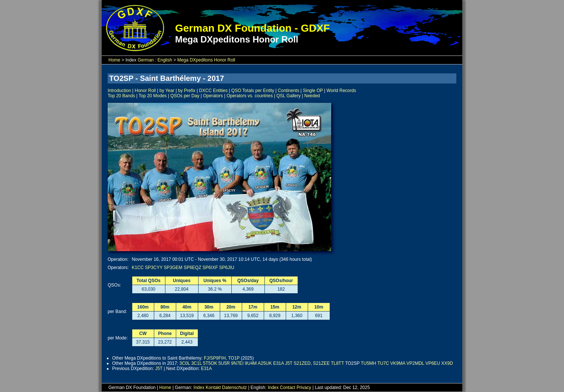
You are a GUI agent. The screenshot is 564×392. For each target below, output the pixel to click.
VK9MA (398, 363)
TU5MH (368, 363)
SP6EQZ (192, 268)
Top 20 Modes (153, 96)
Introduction (119, 91)
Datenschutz (235, 388)
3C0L (185, 363)
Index (199, 388)
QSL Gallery (289, 96)
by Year (167, 91)
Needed (312, 96)
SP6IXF (210, 268)
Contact (287, 388)
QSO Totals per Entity (253, 91)
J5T (289, 363)
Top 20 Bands (121, 96)
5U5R (224, 363)
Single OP (313, 91)
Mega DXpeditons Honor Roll (206, 60)
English (165, 60)
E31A (278, 363)
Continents (289, 91)
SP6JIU (227, 268)
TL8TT (337, 363)
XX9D (447, 363)
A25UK (265, 363)
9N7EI (237, 363)
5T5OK (210, 363)
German (145, 60)
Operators (213, 96)
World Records (341, 91)
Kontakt (213, 388)
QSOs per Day (185, 96)
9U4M (251, 363)
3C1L (196, 363)
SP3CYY (154, 268)
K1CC (138, 268)
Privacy (304, 388)
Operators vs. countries (250, 96)
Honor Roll (145, 91)
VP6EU (433, 363)
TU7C (383, 363)
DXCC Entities (213, 91)
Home (114, 60)
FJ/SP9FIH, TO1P (222, 358)
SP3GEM (173, 268)
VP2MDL (415, 363)
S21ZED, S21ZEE (312, 363)
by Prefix (187, 91)
